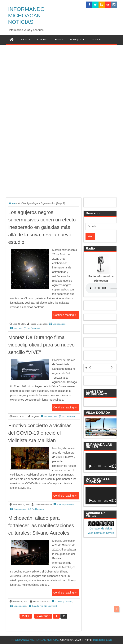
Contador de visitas (101, 529)
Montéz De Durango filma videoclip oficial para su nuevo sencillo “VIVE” (41, 345)
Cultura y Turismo (65, 505)
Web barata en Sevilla (101, 533)
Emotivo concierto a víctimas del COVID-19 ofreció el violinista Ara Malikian (40, 433)
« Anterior (43, 616)
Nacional (18, 328)
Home (12, 203)
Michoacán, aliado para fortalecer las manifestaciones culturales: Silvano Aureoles (41, 525)
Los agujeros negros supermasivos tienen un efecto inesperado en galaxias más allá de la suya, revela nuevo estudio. (42, 227)
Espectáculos (59, 324)
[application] (101, 461)
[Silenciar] (111, 466)
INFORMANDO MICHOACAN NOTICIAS (26, 15)
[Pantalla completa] (114, 466)
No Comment (34, 328)
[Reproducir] (90, 466)
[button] (86, 368)
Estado (36, 606)
